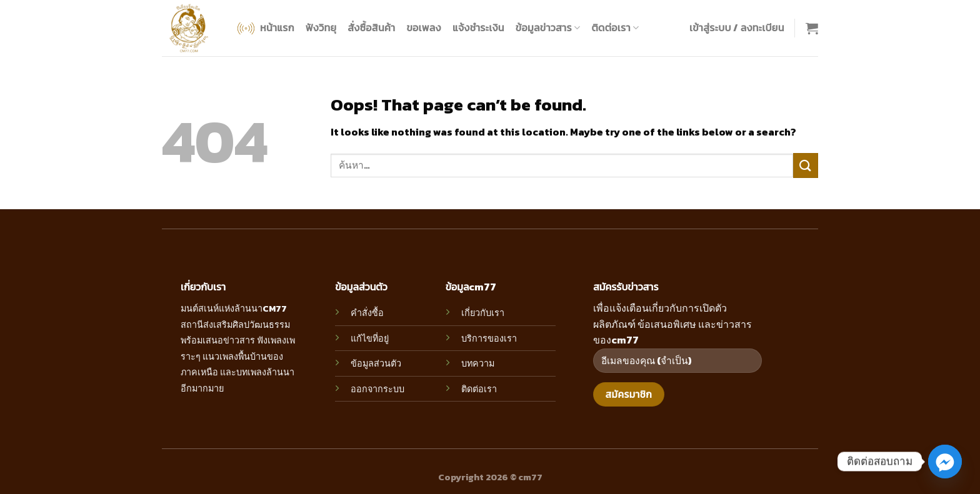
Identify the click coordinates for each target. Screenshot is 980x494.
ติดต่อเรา (615, 27)
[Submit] (806, 165)
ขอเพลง (423, 27)
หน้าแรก (265, 28)
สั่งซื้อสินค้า (371, 27)
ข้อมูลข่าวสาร (548, 27)
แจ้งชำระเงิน (478, 27)
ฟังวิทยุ (321, 27)
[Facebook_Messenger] (945, 462)
